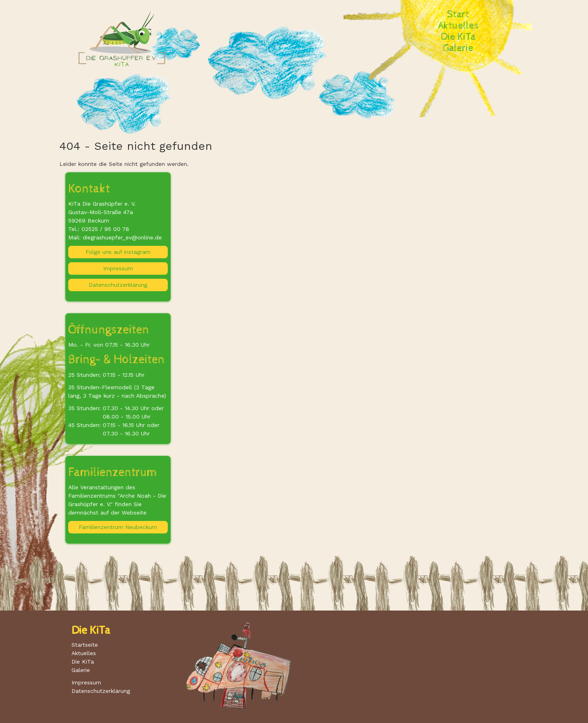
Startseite (85, 645)
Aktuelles (458, 26)
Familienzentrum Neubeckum (118, 527)
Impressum (118, 268)
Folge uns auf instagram (118, 252)
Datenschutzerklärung (118, 285)
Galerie (458, 48)
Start (458, 14)
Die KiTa (458, 37)
